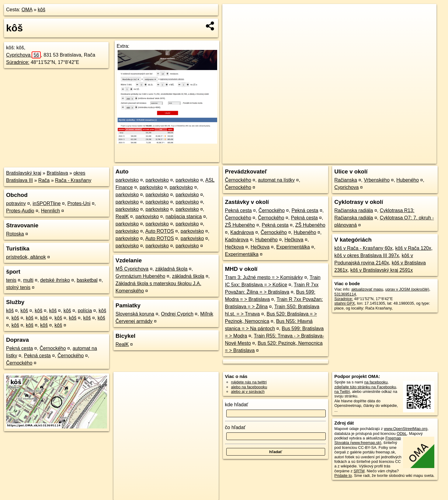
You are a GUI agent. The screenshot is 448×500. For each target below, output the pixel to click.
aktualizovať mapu (367, 289)
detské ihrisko (55, 280)
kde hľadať (237, 405)
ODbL (402, 434)
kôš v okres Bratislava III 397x (367, 255)
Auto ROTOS (160, 231)
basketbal (87, 280)
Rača (44, 180)
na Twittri (342, 392)
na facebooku (376, 382)
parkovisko (127, 180)
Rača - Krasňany (73, 180)
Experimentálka (293, 247)
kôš (42, 10)
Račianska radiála (354, 210)
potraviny (16, 203)
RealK (122, 217)
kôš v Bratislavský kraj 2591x (382, 270)
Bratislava (57, 173)
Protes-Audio (20, 211)
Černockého (53, 348)
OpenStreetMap (332, 159)
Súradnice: (18, 62)
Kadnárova (242, 232)
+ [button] (233, 14)
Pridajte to (343, 476)
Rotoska (15, 234)
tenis (11, 280)
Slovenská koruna (135, 314)
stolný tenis (18, 287)
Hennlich (50, 211)
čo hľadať (235, 427)
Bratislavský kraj (24, 173)
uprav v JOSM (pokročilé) (407, 289)
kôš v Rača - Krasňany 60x (363, 248)
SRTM (359, 471)
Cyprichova (23, 55)
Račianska (346, 180)
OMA (27, 10)
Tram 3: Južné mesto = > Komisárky (264, 277)
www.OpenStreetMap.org (406, 429)
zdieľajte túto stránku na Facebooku (365, 387)
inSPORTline (47, 203)
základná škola (172, 269)
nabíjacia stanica (184, 217)
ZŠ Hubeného (240, 225)
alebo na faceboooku (249, 387)
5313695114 (345, 294)
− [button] (233, 24)
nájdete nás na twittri (249, 382)
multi (28, 280)
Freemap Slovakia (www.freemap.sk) (368, 440)
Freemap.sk (363, 159)
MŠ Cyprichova (132, 269)
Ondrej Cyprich (177, 314)
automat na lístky (276, 180)
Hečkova (294, 240)
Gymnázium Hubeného (141, 276)
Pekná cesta (19, 348)
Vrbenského (377, 180)
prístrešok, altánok (26, 257)
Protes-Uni (79, 203)
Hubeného (305, 232)
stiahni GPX (345, 303)
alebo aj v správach (248, 392)
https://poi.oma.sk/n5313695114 (409, 159)
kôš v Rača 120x (413, 248)
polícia (85, 311)
